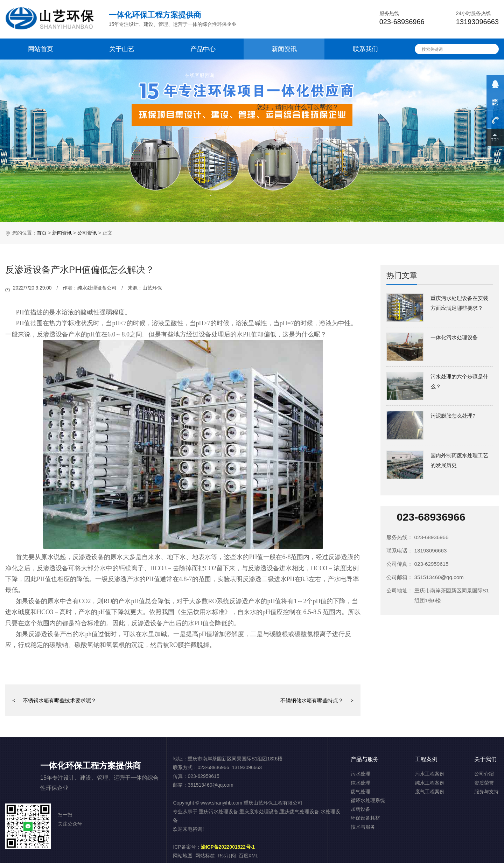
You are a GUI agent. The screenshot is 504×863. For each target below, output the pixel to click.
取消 (282, 140)
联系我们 (365, 49)
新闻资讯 (284, 49)
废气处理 (360, 792)
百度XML (249, 856)
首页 (42, 233)
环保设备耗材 (365, 818)
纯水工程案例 (430, 783)
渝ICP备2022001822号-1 (228, 847)
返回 (183, 700)
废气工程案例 (430, 792)
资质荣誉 (484, 783)
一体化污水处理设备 (454, 337)
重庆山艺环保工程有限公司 (273, 803)
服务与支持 (486, 792)
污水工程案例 (430, 774)
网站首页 (41, 49)
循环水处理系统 (368, 800)
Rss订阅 (227, 856)
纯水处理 (360, 783)
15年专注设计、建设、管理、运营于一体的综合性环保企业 (173, 19)
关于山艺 (122, 49)
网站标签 (205, 856)
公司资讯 (87, 233)
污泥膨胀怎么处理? (453, 416)
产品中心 (203, 49)
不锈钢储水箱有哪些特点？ (317, 700)
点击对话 (325, 140)
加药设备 (360, 809)
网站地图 (183, 856)
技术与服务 (363, 827)
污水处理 (360, 774)
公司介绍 (484, 774)
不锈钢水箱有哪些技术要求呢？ (54, 700)
